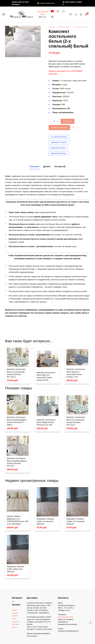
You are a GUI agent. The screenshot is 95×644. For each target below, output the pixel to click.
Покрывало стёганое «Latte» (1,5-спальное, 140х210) (76, 521)
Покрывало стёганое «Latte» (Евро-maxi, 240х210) (15, 569)
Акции (14, 610)
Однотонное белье (59, 153)
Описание (34, 166)
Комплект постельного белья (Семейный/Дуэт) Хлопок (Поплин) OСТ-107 (17, 462)
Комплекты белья (64, 27)
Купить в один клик (59, 127)
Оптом (15, 627)
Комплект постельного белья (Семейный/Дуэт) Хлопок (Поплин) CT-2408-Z (17, 421)
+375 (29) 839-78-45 (65, 617)
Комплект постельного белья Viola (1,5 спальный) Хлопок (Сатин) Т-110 (76, 373)
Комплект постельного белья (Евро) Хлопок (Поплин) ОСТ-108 (46, 422)
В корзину (68, 121)
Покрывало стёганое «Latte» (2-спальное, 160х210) (45, 521)
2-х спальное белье (80, 27)
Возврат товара (15, 614)
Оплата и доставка (16, 623)
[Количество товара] (54, 121)
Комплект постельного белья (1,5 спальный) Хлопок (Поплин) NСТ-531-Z (16, 373)
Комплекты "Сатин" (59, 142)
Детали (47, 166)
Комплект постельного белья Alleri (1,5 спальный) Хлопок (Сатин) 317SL (46, 376)
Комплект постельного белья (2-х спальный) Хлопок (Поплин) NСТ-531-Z (76, 421)
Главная (52, 27)
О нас (14, 619)
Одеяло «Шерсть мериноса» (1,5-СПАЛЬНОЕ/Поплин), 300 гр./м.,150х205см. (18, 520)
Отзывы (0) (60, 166)
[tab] (34, 166)
